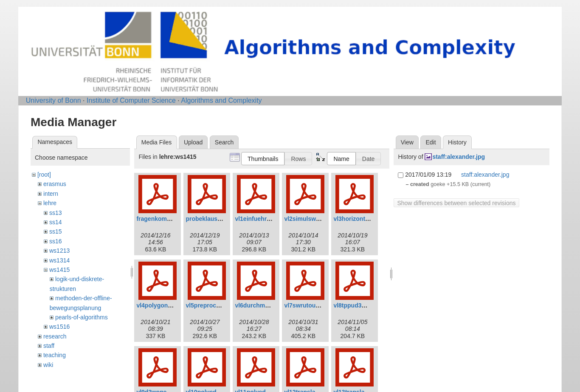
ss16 (56, 241)
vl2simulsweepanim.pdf (317, 219)
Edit (431, 142)
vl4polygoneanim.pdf (166, 305)
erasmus (55, 184)
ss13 (56, 213)
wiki (48, 365)
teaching (55, 355)
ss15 (56, 231)
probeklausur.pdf (210, 219)
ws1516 (59, 327)
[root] (44, 175)
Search (224, 142)
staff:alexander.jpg (459, 157)
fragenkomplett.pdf (163, 219)
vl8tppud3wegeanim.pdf (367, 305)
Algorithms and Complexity (221, 100)
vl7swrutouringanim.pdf (318, 305)
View (407, 142)
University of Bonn (53, 100)
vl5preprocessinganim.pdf (222, 305)
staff (49, 346)
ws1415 (59, 270)
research (55, 336)
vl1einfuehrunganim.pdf (269, 219)
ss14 (56, 222)
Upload (193, 142)
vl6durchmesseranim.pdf (270, 305)
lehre (50, 203)
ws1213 (59, 251)
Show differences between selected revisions (456, 203)
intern (51, 194)
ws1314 (59, 260)
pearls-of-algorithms (82, 317)
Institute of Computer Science (131, 100)
